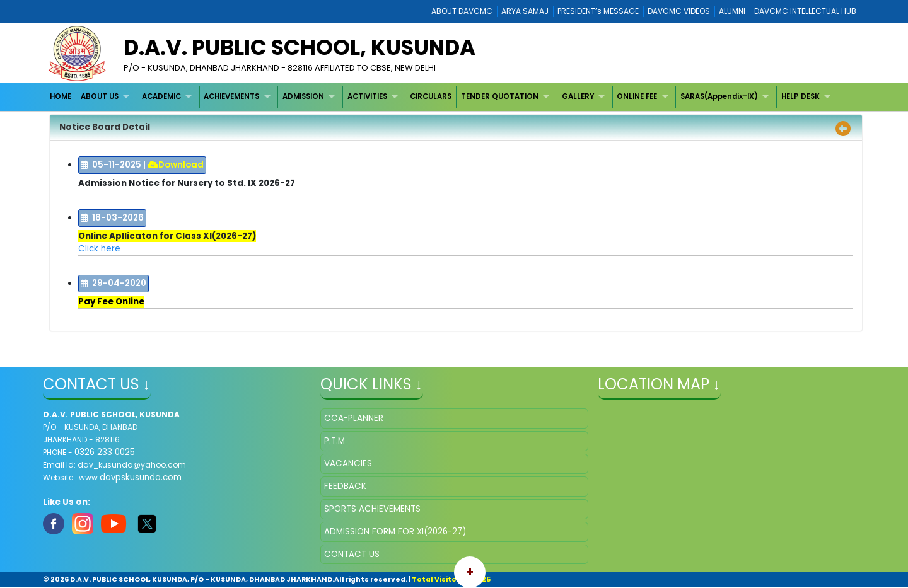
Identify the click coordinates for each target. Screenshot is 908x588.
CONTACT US (352, 554)
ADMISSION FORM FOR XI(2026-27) (395, 532)
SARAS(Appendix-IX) (719, 96)
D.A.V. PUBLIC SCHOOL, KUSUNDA (300, 47)
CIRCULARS (431, 96)
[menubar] (442, 97)
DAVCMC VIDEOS (679, 11)
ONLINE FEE (637, 96)
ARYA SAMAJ (525, 11)
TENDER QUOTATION (500, 96)
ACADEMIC (161, 96)
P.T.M (335, 441)
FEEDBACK (345, 486)
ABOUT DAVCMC (462, 11)
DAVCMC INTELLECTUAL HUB (805, 11)
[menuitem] (61, 97)
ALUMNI (732, 11)
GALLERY (578, 96)
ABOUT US (100, 96)
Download (176, 165)
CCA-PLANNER (354, 418)
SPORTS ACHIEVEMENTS (372, 509)
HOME (61, 96)
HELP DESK (800, 96)
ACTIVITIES (367, 96)
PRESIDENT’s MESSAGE (598, 11)
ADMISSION (303, 96)
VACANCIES (348, 464)
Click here (99, 249)
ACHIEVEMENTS (231, 96)
